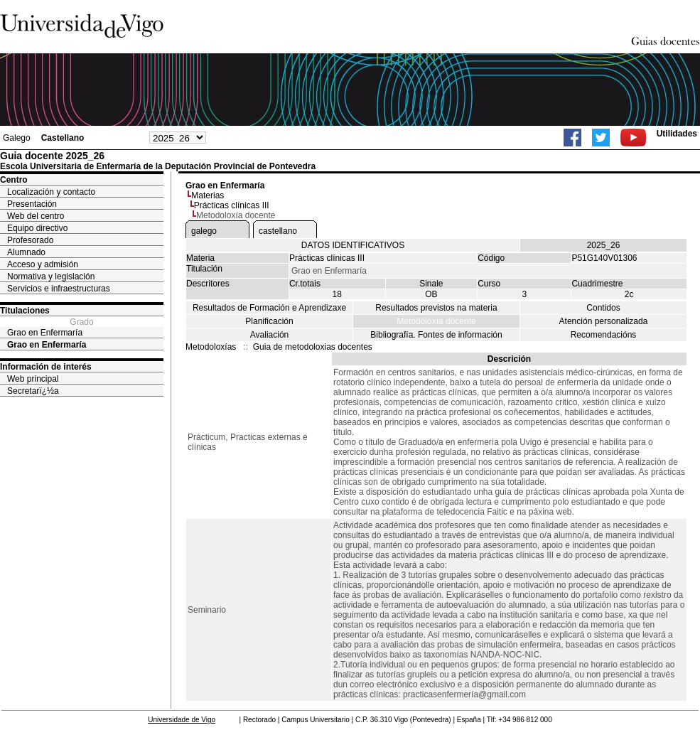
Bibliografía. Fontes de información (436, 335)
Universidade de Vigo (182, 720)
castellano (278, 231)
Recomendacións (604, 335)
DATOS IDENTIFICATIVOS (353, 245)
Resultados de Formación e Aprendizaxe (269, 308)
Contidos (603, 308)
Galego (17, 138)
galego (204, 231)
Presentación (32, 204)
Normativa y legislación (51, 277)
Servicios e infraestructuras (59, 289)
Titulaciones (25, 311)
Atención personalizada (604, 321)
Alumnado (26, 252)
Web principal (33, 379)
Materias (208, 195)
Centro (14, 180)
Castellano (63, 138)
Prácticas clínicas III (232, 205)
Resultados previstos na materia (436, 308)
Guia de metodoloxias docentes (313, 347)
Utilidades (677, 134)
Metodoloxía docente (436, 321)
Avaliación (269, 335)
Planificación (269, 321)
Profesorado (30, 240)
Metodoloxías (211, 347)
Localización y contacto (51, 192)
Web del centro (36, 216)
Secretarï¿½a (33, 391)
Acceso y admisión (43, 264)
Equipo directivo (37, 228)
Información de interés (46, 367)
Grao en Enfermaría (45, 333)
